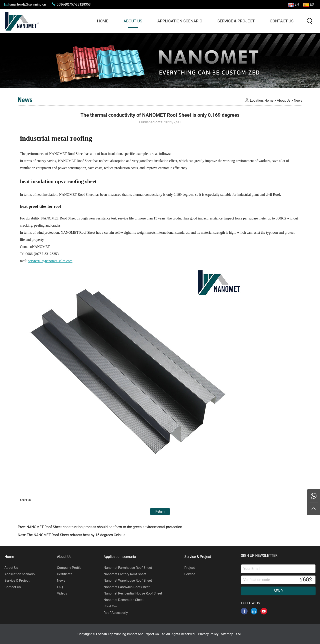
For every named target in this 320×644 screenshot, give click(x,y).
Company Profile (69, 568)
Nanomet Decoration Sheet (124, 600)
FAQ (60, 587)
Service (190, 574)
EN (293, 5)
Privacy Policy (208, 634)
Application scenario (180, 21)
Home (103, 21)
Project (189, 568)
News (298, 101)
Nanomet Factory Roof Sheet (125, 574)
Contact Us (282, 21)
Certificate (65, 574)
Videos (62, 593)
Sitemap (227, 634)
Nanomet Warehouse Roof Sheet (128, 581)
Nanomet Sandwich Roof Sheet (127, 587)
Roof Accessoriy (116, 613)
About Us (133, 21)
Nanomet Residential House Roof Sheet (133, 593)
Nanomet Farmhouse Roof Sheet (128, 568)
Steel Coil (111, 606)
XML (239, 634)
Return (160, 512)
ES (309, 5)
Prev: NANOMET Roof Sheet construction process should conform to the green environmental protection (100, 527)
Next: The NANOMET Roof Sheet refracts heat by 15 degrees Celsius (72, 535)
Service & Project (236, 21)
